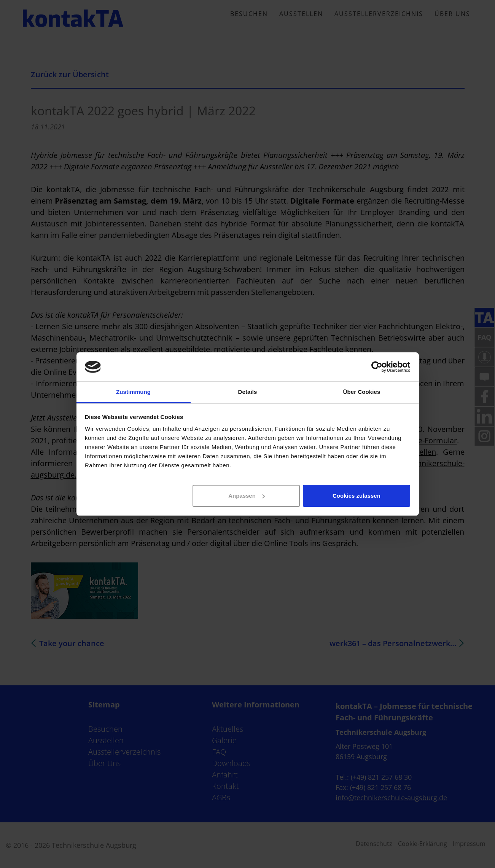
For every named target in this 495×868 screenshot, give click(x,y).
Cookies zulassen (357, 496)
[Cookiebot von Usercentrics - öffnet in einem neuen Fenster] (377, 367)
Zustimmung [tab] (133, 392)
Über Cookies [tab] (362, 392)
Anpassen (247, 496)
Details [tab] (248, 392)
